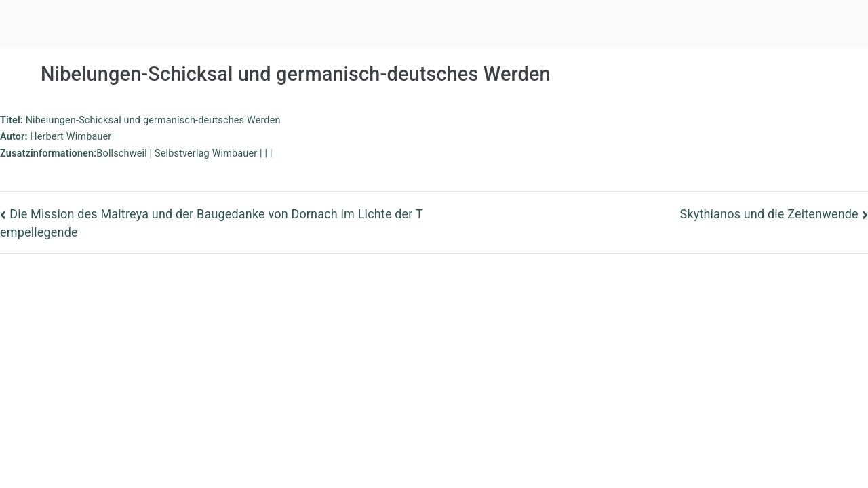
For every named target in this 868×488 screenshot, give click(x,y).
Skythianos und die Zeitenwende (769, 214)
